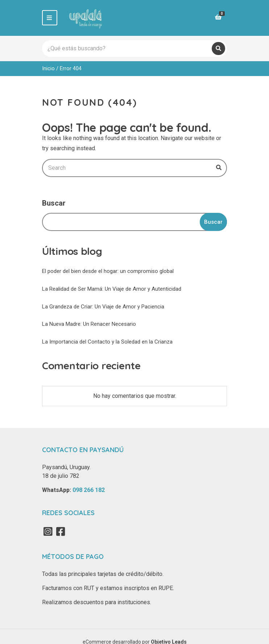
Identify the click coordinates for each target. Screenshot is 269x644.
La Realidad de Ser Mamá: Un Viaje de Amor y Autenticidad (112, 289)
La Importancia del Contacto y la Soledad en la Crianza (107, 342)
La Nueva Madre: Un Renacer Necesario (89, 324)
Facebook (61, 531)
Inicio (48, 68)
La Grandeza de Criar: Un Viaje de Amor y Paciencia (103, 307)
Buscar (54, 203)
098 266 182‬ (89, 490)
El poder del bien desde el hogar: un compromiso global (108, 271)
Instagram (48, 531)
